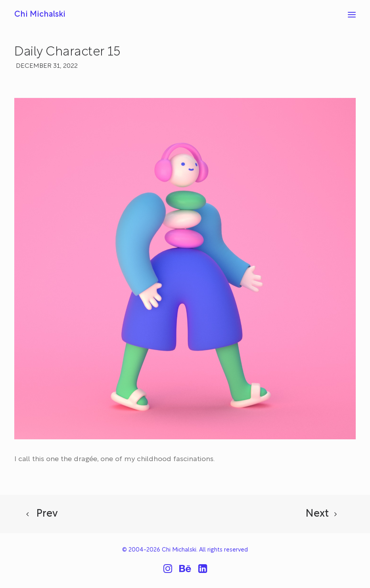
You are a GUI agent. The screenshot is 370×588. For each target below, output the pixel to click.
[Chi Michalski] (40, 15)
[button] (352, 15)
